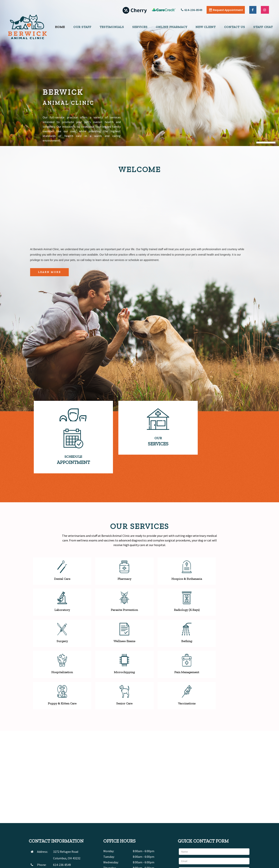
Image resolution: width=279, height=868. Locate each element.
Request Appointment (226, 10)
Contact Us (235, 27)
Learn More (49, 272)
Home (60, 27)
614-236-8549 (192, 10)
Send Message (237, 832)
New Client (206, 27)
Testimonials (112, 27)
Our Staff (82, 27)
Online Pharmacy (172, 27)
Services (140, 27)
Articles (220, 864)
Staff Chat (263, 27)
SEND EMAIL (61, 818)
